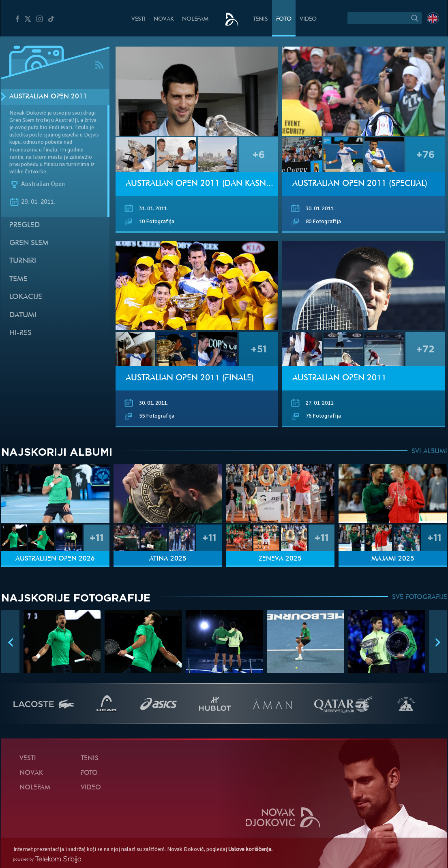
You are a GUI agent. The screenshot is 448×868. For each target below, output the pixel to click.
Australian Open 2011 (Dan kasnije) (202, 184)
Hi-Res (20, 333)
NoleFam (195, 19)
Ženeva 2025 (280, 559)
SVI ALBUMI (429, 452)
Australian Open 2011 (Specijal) (360, 184)
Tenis (260, 19)
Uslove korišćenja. (250, 849)
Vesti (138, 19)
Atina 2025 (168, 559)
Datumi (23, 315)
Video (308, 19)
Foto (284, 19)
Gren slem (29, 243)
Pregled (25, 225)
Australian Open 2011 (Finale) (190, 378)
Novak (164, 19)
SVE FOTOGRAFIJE (420, 597)
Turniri (23, 261)
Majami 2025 (393, 559)
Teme (18, 279)
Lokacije (26, 297)
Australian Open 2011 (48, 97)
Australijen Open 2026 (55, 559)
